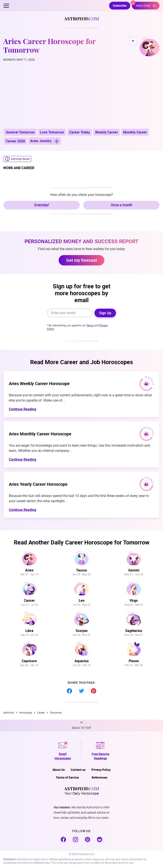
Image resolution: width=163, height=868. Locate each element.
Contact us (78, 770)
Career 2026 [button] (15, 141)
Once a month (121, 205)
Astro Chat (144, 5)
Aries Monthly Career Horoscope (40, 434)
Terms (90, 325)
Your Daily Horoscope (81, 791)
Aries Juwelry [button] (45, 141)
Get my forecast (82, 260)
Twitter (81, 691)
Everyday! (42, 205)
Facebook (69, 691)
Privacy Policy (101, 770)
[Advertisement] (81, 95)
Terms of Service (67, 777)
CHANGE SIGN (133, 41)
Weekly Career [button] (107, 132)
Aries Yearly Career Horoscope (38, 484)
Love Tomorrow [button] (52, 132)
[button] (81, 725)
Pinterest (94, 691)
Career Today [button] (80, 132)
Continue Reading (23, 409)
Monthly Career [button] (135, 132)
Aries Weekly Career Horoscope (39, 383)
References (100, 777)
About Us (59, 770)
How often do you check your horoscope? (82, 195)
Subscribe (120, 6)
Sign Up (105, 313)
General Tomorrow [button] (20, 132)
